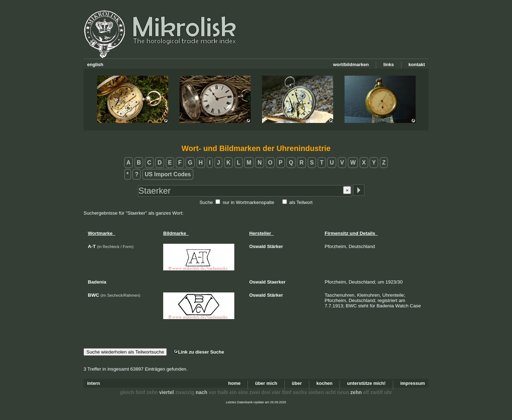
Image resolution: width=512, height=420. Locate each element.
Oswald (257, 246)
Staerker (276, 282)
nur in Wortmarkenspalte (248, 202)
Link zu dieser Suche (199, 352)
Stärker (275, 246)
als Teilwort (301, 202)
